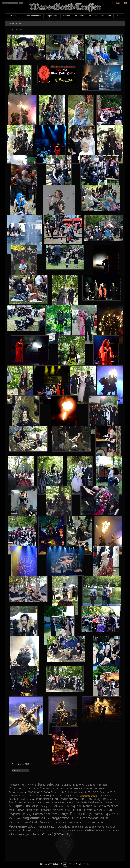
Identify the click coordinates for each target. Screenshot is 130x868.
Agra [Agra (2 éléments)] (23, 785)
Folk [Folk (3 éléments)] (71, 792)
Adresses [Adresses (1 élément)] (14, 785)
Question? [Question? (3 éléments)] (64, 827)
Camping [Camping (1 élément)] (90, 785)
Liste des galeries (16, 30)
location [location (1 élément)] (70, 802)
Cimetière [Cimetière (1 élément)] (102, 785)
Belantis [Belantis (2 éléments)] (67, 785)
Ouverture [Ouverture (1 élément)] (99, 810)
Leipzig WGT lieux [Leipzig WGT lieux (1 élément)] (102, 799)
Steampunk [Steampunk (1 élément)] (15, 831)
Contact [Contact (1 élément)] (61, 788)
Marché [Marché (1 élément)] (108, 802)
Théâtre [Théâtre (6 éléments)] (28, 830)
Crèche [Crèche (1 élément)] (88, 788)
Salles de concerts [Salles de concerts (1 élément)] (94, 827)
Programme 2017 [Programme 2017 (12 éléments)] (64, 818)
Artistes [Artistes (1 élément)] (32, 785)
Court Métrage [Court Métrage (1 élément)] (75, 788)
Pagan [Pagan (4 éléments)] (111, 810)
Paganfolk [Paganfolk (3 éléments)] (15, 814)
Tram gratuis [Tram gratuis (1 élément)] (42, 831)
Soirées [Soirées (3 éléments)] (111, 827)
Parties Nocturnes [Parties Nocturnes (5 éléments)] (45, 814)
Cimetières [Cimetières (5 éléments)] (16, 788)
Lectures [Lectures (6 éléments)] (85, 799)
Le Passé (93, 16)
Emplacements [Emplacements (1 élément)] (17, 792)
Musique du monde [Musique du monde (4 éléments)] (80, 806)
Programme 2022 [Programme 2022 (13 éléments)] (53, 822)
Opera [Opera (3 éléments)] (81, 810)
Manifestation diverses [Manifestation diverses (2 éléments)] (89, 802)
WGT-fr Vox (106, 16)
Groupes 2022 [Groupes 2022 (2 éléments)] (34, 795)
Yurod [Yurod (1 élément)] (46, 834)
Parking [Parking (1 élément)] (27, 814)
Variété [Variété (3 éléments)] (89, 830)
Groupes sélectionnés (32, 16)
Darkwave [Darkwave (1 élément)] (99, 788)
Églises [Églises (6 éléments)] (57, 834)
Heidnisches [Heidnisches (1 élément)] (26, 799)
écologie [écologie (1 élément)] (68, 834)
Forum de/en (79, 16)
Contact (119, 16)
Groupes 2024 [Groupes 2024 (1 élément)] (70, 796)
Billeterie (66, 16)
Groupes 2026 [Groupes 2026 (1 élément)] (106, 796)
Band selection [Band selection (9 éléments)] (49, 784)
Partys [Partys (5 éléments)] (64, 814)
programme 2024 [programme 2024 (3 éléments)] (101, 822)
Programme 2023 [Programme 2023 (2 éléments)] (79, 822)
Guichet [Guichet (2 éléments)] (13, 799)
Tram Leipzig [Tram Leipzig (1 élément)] (57, 831)
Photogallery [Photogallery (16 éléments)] (80, 814)
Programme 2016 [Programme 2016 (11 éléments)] (35, 818)
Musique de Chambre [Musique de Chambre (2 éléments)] (52, 806)
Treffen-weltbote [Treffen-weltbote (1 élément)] (75, 831)
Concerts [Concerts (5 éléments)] (31, 788)
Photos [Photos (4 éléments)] (97, 814)
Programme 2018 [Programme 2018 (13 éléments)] (94, 818)
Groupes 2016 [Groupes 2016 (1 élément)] (107, 792)
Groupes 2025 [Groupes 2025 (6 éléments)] (88, 795)
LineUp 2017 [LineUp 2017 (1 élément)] (44, 802)
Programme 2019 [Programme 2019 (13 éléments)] (23, 822)
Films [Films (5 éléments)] (63, 792)
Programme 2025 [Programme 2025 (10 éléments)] (22, 826)
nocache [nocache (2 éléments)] (46, 810)
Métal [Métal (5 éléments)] (13, 810)
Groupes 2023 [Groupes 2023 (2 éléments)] (53, 795)
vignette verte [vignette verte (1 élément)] (103, 831)
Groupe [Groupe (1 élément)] (79, 792)
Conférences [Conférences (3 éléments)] (47, 788)
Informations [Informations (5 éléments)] (68, 799)
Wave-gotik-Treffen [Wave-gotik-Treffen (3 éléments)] (30, 834)
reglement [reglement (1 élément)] (78, 827)
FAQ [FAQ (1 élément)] (46, 792)
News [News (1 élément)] (21, 810)
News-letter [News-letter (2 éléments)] (33, 810)
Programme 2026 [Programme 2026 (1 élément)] (47, 827)
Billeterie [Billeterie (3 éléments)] (78, 785)
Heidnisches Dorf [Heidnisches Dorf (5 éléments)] (46, 799)
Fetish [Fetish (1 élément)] (54, 792)
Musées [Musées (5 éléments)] (100, 806)
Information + (13, 16)
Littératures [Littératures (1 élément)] (58, 802)
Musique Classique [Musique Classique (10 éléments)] (23, 806)
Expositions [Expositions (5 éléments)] (34, 792)
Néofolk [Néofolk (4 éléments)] (70, 810)
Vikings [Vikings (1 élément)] (115, 831)
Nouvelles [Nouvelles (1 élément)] (58, 810)
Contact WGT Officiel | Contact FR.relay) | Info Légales (65, 864)
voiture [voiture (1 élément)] (12, 834)
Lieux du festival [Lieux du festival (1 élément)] (27, 802)
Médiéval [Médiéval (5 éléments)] (113, 806)
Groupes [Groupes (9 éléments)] (91, 792)
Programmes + (52, 16)
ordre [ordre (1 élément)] (90, 810)
